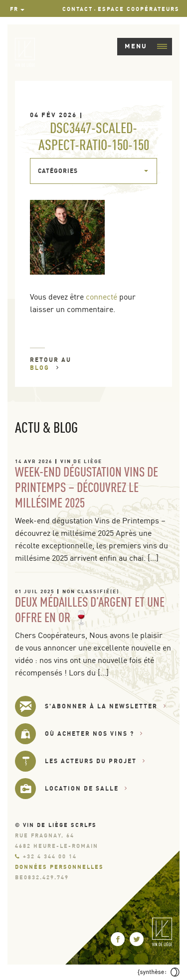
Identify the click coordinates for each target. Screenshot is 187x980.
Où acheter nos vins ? (94, 734)
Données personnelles (59, 867)
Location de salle (86, 788)
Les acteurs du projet (95, 761)
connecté (101, 297)
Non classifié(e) (91, 591)
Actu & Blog (46, 427)
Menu (146, 46)
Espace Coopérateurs (139, 9)
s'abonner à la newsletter (106, 706)
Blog (45, 368)
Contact (78, 9)
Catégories (58, 171)
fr (14, 9)
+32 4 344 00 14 (46, 856)
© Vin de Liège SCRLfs (56, 825)
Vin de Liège (81, 461)
